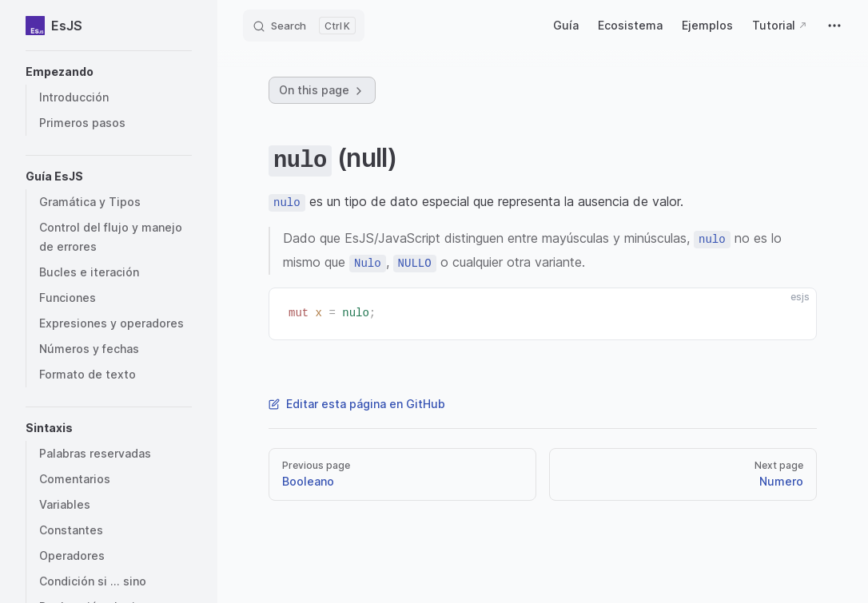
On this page (322, 90)
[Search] (304, 26)
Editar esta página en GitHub (357, 404)
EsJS (54, 26)
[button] (109, 72)
